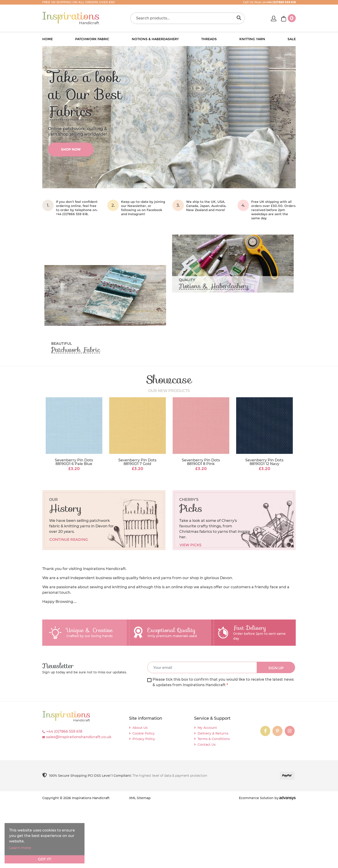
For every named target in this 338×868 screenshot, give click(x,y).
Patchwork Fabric (92, 39)
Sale (292, 39)
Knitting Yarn (252, 39)
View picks (190, 545)
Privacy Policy (144, 739)
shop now (71, 149)
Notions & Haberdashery (155, 39)
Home (48, 39)
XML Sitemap (140, 798)
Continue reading (69, 540)
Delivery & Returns (213, 733)
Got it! (45, 859)
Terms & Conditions (214, 739)
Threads (209, 39)
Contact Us (207, 745)
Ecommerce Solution (256, 798)
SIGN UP (276, 668)
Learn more (20, 848)
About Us (140, 728)
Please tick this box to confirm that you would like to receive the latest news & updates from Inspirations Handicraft (223, 682)
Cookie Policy (144, 733)
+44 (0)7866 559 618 (64, 731)
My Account (207, 728)
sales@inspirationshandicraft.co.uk (79, 737)
